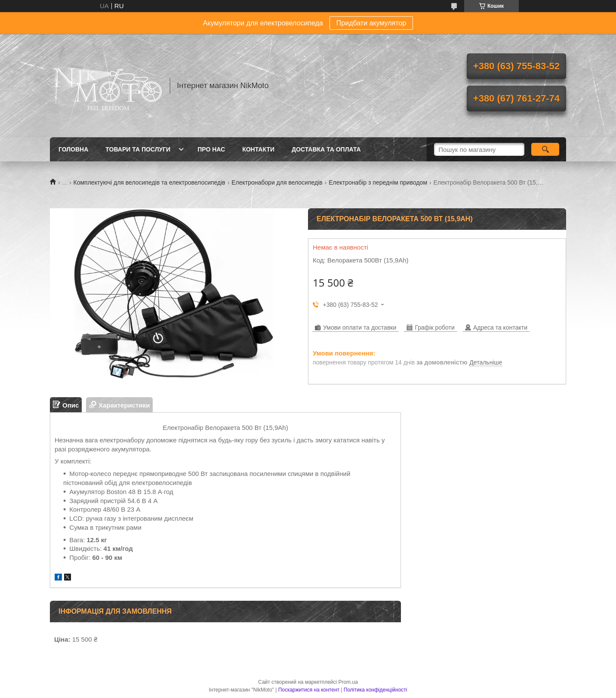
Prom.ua (348, 682)
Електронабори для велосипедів (277, 182)
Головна (73, 149)
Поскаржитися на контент (309, 690)
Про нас (211, 149)
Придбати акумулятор (371, 23)
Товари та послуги (138, 149)
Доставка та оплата (326, 149)
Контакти (258, 149)
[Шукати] (545, 149)
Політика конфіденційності (376, 690)
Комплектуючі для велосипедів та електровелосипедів (149, 182)
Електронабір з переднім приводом (378, 182)
